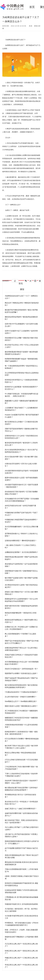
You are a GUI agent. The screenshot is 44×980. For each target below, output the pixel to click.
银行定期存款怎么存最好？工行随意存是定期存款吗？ (21, 423)
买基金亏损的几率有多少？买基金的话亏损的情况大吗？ (21, 656)
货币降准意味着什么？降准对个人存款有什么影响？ (21, 535)
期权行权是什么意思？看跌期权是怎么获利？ (21, 706)
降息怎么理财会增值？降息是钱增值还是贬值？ (20, 754)
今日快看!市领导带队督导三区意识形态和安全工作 (21, 917)
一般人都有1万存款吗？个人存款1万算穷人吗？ (21, 546)
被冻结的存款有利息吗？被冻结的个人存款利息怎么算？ (21, 444)
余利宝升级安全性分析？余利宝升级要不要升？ (20, 507)
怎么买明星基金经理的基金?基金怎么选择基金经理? (22, 374)
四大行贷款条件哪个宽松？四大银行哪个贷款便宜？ (21, 458)
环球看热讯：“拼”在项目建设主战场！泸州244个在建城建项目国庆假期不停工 (22, 924)
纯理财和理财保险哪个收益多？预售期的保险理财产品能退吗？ (21, 360)
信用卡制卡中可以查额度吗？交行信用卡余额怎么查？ (21, 325)
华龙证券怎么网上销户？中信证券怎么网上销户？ (21, 966)
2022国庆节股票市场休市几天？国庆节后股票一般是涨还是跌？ (21, 486)
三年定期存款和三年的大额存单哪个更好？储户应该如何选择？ (21, 768)
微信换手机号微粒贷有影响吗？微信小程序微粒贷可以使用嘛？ (21, 311)
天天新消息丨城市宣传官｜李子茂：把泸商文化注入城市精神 (21, 910)
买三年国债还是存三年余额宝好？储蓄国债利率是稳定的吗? (21, 712)
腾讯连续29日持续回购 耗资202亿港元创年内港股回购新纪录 (21, 863)
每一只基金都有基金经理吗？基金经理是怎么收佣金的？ (21, 367)
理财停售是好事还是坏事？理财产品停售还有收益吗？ (21, 558)
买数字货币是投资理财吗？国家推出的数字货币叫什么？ (21, 430)
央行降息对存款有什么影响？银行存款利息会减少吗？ (21, 586)
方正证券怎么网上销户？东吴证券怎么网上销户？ (21, 945)
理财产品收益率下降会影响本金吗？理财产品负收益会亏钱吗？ (21, 679)
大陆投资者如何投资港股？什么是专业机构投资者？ (21, 726)
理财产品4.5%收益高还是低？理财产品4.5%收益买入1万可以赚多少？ (22, 642)
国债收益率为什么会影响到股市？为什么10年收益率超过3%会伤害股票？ (21, 600)
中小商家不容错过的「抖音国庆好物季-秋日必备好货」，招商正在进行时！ (22, 395)
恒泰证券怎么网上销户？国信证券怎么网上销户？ (21, 952)
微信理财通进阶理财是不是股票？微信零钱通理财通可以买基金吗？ (21, 353)
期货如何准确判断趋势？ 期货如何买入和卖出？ (21, 614)
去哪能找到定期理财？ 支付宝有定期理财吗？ (21, 552)
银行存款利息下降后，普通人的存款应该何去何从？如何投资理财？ (21, 821)
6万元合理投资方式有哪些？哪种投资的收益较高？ (22, 740)
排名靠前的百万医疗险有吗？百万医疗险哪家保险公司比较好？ (21, 493)
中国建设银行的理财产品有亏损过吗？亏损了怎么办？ (21, 514)
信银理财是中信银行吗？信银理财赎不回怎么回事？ (21, 572)
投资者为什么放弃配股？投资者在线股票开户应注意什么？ (21, 388)
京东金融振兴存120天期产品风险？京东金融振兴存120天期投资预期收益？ (22, 500)
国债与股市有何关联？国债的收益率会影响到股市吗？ (21, 607)
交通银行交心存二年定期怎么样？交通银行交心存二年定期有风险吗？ (21, 628)
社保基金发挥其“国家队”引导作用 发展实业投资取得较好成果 (21, 891)
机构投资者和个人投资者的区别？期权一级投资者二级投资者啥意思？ (21, 733)
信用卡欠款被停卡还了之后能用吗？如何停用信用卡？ (21, 332)
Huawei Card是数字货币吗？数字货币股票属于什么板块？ (22, 416)
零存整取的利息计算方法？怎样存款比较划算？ (20, 796)
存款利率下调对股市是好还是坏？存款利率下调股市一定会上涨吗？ (21, 782)
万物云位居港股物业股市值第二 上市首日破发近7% (21, 870)
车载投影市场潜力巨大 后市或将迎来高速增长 (21, 904)
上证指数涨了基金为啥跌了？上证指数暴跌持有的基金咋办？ (21, 409)
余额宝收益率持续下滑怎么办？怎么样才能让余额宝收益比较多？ (21, 649)
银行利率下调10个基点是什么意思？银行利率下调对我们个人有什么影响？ (21, 747)
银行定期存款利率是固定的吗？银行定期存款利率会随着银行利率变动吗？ (21, 686)
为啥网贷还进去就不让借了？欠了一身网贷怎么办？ (21, 297)
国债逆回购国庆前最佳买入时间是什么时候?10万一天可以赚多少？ (22, 842)
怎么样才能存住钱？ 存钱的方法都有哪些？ (21, 697)
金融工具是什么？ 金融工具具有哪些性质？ (21, 809)
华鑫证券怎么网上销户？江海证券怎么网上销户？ (21, 959)
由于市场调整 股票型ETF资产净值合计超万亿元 (21, 849)
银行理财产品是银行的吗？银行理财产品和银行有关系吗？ (21, 579)
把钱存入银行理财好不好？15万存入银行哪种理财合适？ (21, 593)
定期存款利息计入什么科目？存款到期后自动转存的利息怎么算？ (21, 437)
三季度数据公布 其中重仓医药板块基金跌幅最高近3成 (21, 898)
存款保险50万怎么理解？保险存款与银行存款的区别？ (21, 339)
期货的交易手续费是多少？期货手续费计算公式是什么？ (21, 621)
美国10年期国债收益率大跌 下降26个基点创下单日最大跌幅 (22, 856)
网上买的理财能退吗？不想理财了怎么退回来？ (20, 635)
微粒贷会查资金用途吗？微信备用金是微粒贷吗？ (21, 318)
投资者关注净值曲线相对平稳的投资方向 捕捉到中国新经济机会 (21, 884)
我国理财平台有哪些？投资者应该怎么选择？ (21, 673)
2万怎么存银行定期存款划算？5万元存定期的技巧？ (21, 761)
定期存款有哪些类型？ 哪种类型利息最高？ (21, 541)
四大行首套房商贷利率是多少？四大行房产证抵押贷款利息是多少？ (21, 451)
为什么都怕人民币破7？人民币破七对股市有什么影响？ (22, 828)
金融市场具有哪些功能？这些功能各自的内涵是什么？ (21, 814)
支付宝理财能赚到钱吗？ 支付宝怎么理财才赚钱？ (21, 528)
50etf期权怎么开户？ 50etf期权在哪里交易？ (21, 701)
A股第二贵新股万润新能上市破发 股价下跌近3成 (22, 877)
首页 (32, 7)
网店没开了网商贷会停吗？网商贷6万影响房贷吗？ (22, 304)
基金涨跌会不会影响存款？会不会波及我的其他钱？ (21, 565)
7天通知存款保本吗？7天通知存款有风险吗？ (21, 692)
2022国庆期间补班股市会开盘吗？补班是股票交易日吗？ (21, 472)
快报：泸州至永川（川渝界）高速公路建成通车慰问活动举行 (21, 931)
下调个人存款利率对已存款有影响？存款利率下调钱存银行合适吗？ (21, 775)
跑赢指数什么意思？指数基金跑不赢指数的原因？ (21, 402)
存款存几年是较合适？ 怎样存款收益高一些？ (21, 669)
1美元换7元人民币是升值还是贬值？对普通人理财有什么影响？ (21, 835)
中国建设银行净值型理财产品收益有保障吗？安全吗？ (21, 521)
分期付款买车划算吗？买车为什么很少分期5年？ (21, 465)
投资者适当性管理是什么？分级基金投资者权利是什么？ (21, 381)
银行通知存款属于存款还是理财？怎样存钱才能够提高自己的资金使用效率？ (21, 789)
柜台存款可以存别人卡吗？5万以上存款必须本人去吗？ (22, 346)
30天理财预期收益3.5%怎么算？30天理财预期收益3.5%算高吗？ (22, 663)
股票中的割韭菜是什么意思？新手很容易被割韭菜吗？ (21, 479)
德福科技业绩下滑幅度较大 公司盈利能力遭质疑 (21, 938)
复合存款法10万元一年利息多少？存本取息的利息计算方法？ (21, 803)
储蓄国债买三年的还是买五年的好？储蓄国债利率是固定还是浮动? (21, 719)
